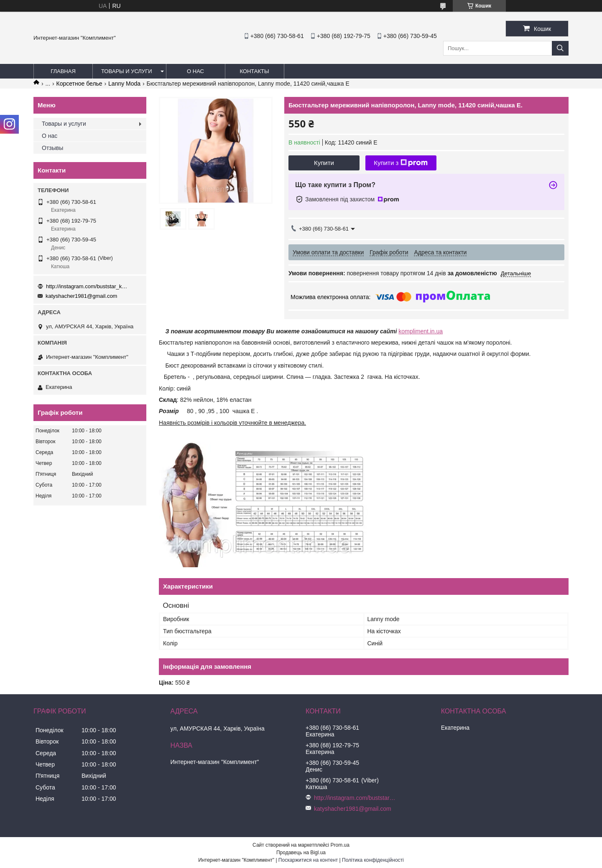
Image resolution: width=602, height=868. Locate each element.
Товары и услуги (127, 71)
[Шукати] (560, 48)
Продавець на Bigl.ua (301, 853)
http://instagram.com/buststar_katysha (88, 286)
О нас (195, 71)
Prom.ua (340, 845)
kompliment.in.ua (421, 331)
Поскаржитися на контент (308, 860)
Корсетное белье (79, 84)
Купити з (401, 163)
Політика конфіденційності (373, 860)
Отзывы (52, 148)
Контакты (254, 71)
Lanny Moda (124, 84)
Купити (324, 163)
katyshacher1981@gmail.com (81, 296)
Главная (63, 71)
